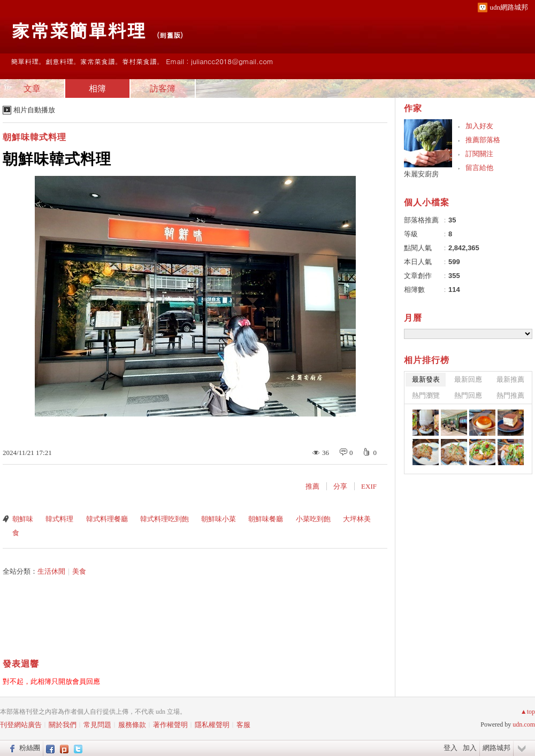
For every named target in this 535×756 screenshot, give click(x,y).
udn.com (524, 724)
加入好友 (479, 126)
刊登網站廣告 (21, 725)
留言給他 (479, 168)
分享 (340, 486)
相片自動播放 (34, 110)
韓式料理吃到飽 (165, 519)
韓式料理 (59, 519)
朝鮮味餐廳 (266, 519)
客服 (243, 725)
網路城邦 (496, 748)
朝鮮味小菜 (219, 519)
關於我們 (63, 725)
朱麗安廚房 (421, 174)
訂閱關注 (479, 154)
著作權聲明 (170, 725)
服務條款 (132, 725)
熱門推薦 (510, 395)
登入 (450, 748)
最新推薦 (510, 379)
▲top (528, 712)
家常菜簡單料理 (78, 30)
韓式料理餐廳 (107, 519)
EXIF (369, 486)
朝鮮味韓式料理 (35, 137)
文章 (32, 88)
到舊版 (170, 35)
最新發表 (426, 379)
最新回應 (468, 379)
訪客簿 (163, 88)
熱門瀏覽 (426, 395)
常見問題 (97, 725)
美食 (79, 571)
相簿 (97, 88)
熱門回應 (468, 395)
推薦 (312, 486)
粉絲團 (30, 748)
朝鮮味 (23, 519)
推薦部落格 (483, 140)
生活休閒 (51, 571)
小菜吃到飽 (313, 519)
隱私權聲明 (212, 725)
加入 (470, 748)
